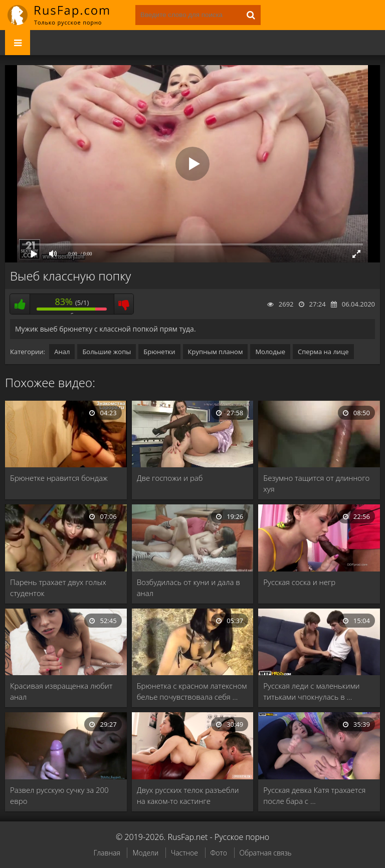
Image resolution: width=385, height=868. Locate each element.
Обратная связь (266, 853)
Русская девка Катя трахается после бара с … (314, 795)
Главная (107, 853)
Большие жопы (107, 352)
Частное (184, 853)
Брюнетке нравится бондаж (59, 478)
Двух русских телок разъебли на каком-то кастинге (188, 795)
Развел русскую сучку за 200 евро (59, 795)
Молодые (270, 352)
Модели (145, 853)
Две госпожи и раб (170, 478)
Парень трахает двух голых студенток (58, 588)
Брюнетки (159, 352)
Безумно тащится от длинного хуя (316, 483)
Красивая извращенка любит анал (61, 691)
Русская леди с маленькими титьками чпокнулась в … (311, 691)
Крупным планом (216, 352)
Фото (219, 853)
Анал (62, 352)
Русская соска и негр (299, 582)
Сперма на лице (323, 352)
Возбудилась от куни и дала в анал (188, 588)
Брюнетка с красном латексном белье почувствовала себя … (192, 691)
